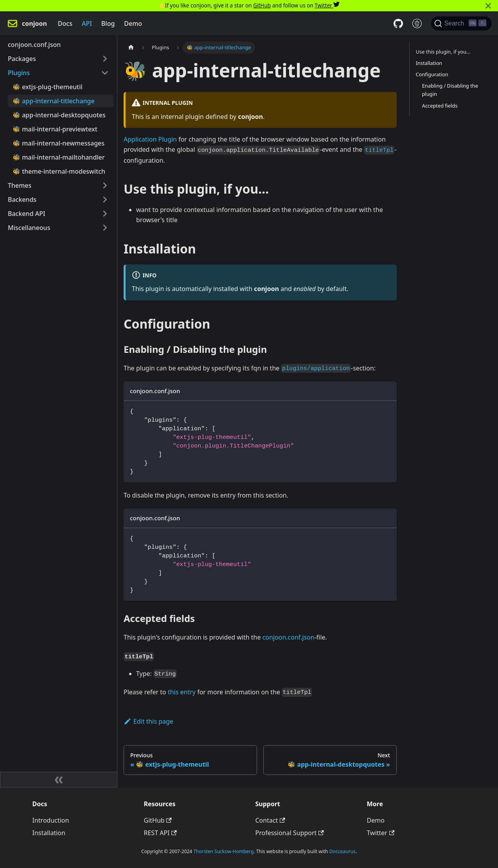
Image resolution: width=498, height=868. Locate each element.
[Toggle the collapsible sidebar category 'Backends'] (105, 199)
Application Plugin (150, 139)
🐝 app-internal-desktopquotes (59, 115)
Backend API (27, 214)
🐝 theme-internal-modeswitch (59, 171)
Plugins (19, 73)
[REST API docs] (417, 23)
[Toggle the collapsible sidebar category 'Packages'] (105, 59)
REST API (160, 833)
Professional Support (290, 833)
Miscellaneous (29, 228)
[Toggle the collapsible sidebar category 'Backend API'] (105, 214)
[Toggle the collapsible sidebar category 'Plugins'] (105, 73)
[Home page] (131, 48)
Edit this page (148, 721)
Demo (133, 23)
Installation (429, 63)
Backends (22, 199)
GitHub (262, 5)
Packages (22, 59)
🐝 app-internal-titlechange (54, 101)
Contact (270, 820)
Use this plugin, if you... (443, 52)
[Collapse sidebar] (59, 780)
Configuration (432, 74)
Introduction (51, 820)
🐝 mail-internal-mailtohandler (59, 157)
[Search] (461, 23)
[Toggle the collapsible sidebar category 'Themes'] (105, 185)
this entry (182, 692)
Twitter (327, 5)
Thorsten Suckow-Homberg (223, 851)
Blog (108, 23)
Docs (65, 23)
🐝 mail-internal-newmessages (58, 143)
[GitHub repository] (398, 23)
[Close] (488, 6)
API (87, 23)
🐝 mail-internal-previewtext (55, 129)
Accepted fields (440, 106)
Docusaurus (342, 851)
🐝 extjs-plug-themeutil (48, 87)
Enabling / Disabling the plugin (450, 90)
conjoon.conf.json (34, 45)
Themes (20, 185)
